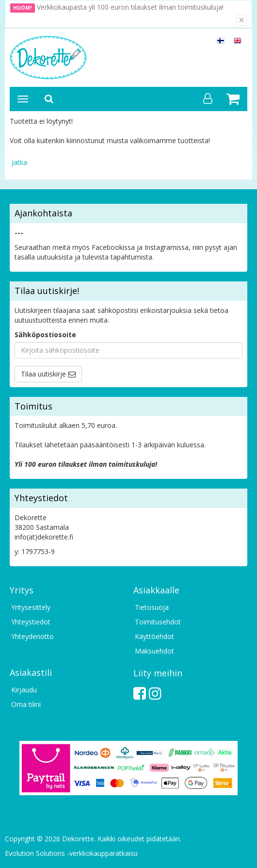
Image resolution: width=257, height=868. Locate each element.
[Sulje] (241, 20)
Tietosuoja (152, 607)
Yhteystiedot (31, 622)
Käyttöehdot (154, 636)
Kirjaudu (24, 690)
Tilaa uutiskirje (43, 374)
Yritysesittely (31, 607)
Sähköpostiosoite (45, 335)
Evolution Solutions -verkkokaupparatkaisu (71, 853)
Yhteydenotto (32, 636)
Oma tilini (26, 704)
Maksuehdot (154, 651)
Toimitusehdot (158, 622)
